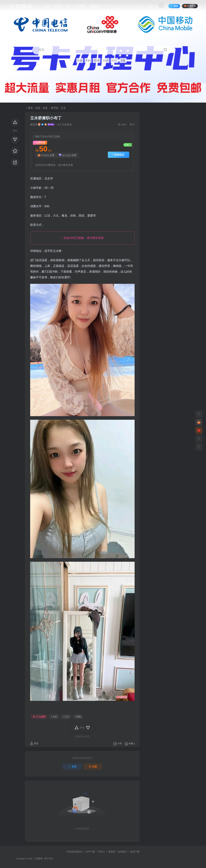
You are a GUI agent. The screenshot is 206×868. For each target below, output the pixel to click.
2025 (105, 60)
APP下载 (90, 852)
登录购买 (119, 155)
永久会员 (68, 155)
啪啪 (78, 717)
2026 (97, 60)
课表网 (111, 852)
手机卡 (101, 852)
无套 (123, 60)
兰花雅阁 (38, 858)
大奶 (88, 60)
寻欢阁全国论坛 (75, 852)
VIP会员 (46, 155)
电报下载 (135, 852)
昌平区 (54, 108)
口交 (66, 717)
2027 (114, 60)
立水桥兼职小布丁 (46, 118)
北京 (45, 108)
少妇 (80, 60)
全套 (54, 717)
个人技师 (39, 717)
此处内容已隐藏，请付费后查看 (82, 238)
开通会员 (190, 6)
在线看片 (123, 852)
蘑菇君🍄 (35, 125)
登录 (72, 767)
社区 (38, 108)
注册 (93, 767)
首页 (30, 108)
